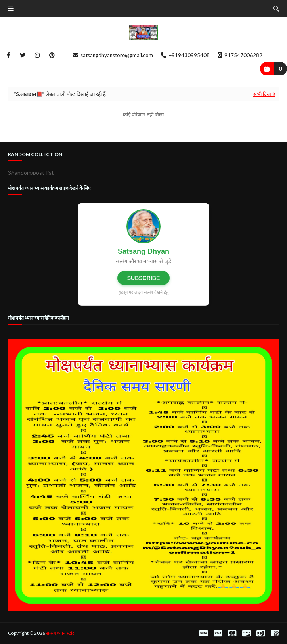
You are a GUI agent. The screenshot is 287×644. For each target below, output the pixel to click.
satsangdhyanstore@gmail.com (113, 55)
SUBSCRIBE (143, 278)
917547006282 (240, 55)
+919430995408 (185, 55)
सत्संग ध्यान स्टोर (60, 633)
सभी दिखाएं (264, 94)
